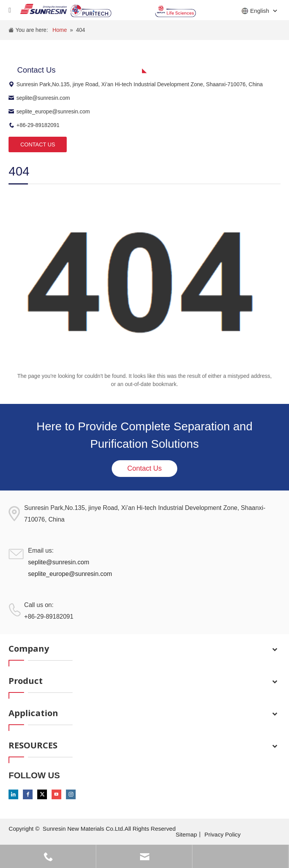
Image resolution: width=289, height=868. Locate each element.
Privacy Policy (222, 834)
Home (60, 30)
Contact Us (144, 468)
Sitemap (186, 834)
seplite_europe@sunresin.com (49, 111)
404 (80, 30)
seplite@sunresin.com (39, 98)
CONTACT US (38, 144)
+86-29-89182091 (34, 125)
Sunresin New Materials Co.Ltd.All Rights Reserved (109, 829)
